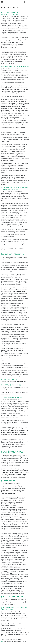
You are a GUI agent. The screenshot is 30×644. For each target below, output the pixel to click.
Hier (2, 641)
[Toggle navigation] (2, 2)
